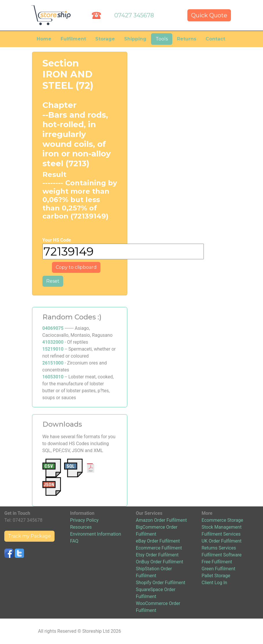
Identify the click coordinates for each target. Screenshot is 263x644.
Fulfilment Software (222, 555)
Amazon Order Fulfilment (162, 520)
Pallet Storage (216, 576)
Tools (162, 39)
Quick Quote (209, 15)
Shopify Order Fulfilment (161, 583)
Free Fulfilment (217, 562)
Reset (53, 281)
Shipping (135, 39)
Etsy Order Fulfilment (157, 555)
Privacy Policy (84, 520)
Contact (215, 39)
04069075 (53, 328)
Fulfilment (73, 39)
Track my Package (29, 536)
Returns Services (219, 548)
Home (44, 39)
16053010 (53, 377)
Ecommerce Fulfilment (159, 548)
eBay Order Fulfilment (158, 541)
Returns (187, 39)
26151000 (53, 363)
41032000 (53, 342)
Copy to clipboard (76, 267)
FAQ (74, 541)
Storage (105, 39)
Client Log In (214, 583)
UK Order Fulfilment (221, 541)
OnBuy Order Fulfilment (160, 562)
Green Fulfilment (218, 569)
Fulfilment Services (221, 534)
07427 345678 (134, 15)
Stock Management (221, 527)
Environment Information (96, 534)
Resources (81, 527)
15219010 (53, 349)
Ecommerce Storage (222, 520)
